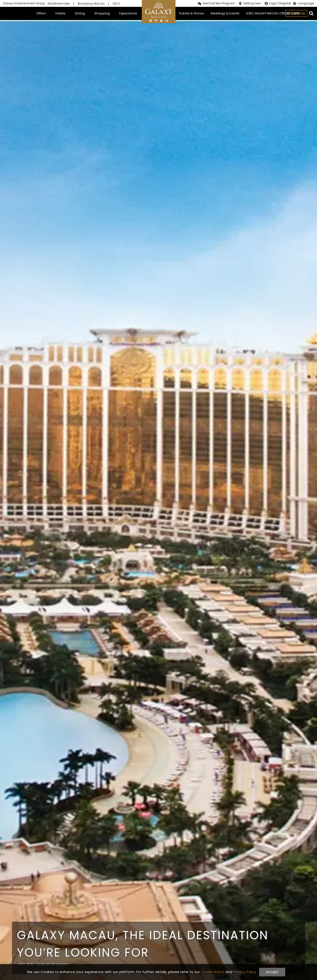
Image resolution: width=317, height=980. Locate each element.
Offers (41, 13)
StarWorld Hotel (59, 4)
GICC (117, 4)
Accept (272, 972)
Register (285, 3)
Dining (80, 13)
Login (273, 3)
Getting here (252, 3)
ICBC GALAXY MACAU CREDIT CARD (273, 13)
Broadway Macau (91, 4)
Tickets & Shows (191, 13)
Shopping (102, 13)
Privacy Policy (245, 972)
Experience (128, 13)
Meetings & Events (225, 13)
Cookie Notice (213, 972)
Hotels (60, 13)
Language (306, 4)
